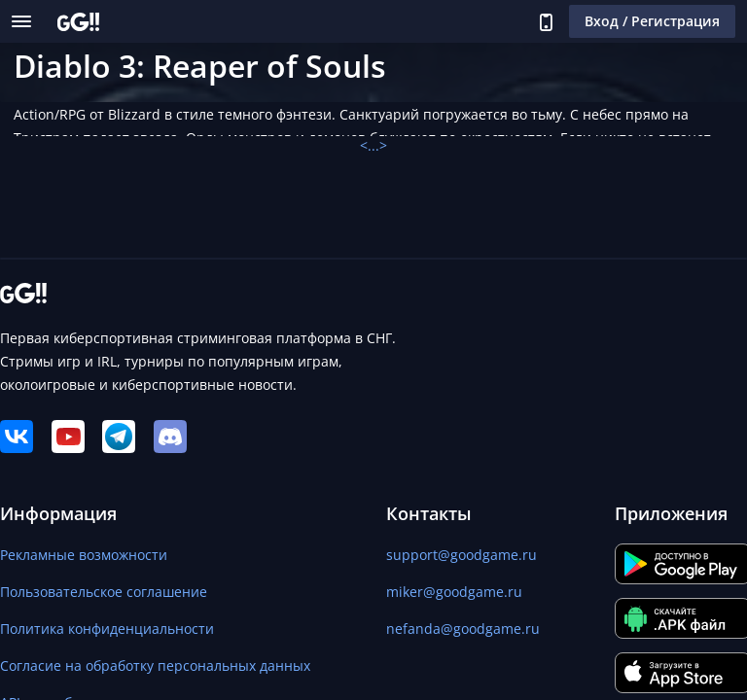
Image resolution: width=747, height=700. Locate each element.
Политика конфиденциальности (107, 629)
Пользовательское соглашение (104, 592)
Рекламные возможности (84, 555)
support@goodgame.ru (462, 555)
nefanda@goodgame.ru (463, 629)
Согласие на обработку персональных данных (155, 665)
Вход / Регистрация (652, 21)
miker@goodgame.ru (454, 592)
